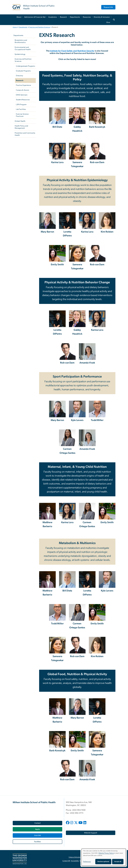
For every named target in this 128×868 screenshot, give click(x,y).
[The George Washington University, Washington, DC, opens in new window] (20, 859)
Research (63, 17)
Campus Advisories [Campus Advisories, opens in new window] (75, 857)
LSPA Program (21, 105)
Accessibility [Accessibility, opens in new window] (75, 861)
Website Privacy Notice (106, 853)
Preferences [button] (87, 862)
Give (108, 22)
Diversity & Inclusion (102, 17)
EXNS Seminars (22, 95)
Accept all (118, 862)
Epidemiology (20, 54)
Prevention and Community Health (25, 134)
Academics (53, 17)
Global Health (20, 121)
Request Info (108, 7)
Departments (75, 17)
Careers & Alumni (22, 90)
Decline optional (103, 862)
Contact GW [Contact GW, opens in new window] (66, 861)
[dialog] (104, 857)
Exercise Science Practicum (22, 115)
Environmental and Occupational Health (23, 48)
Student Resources (23, 100)
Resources (87, 17)
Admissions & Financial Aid (35, 17)
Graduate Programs (23, 71)
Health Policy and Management (21, 127)
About (19, 17)
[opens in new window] (68, 824)
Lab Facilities (21, 109)
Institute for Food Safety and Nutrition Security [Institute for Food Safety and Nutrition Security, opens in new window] (72, 51)
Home (15, 27)
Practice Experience (23, 85)
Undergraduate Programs (25, 66)
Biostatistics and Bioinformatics (21, 41)
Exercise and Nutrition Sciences (40, 27)
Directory (19, 76)
